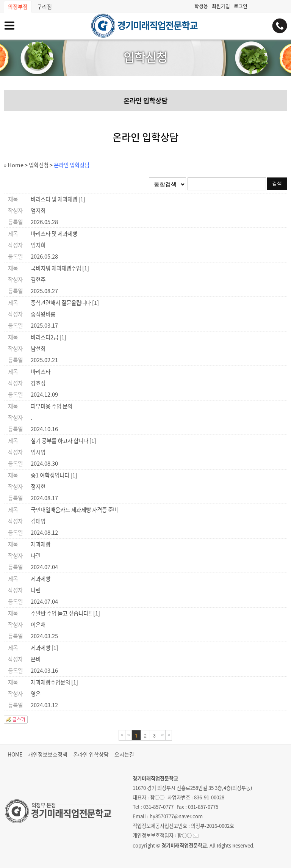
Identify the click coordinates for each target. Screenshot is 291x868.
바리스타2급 (48, 337)
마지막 (169, 735)
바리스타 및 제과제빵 (58, 199)
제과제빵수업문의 (54, 682)
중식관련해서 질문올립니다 (65, 303)
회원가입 (221, 6)
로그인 (241, 6)
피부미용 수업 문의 (52, 406)
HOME (15, 754)
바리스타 (41, 372)
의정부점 (18, 6)
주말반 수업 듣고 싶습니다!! (65, 613)
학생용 (201, 6)
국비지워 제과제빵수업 (60, 268)
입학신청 (39, 165)
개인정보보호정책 (48, 754)
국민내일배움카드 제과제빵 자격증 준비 (74, 510)
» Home (14, 165)
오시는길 (124, 754)
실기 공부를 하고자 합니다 (63, 441)
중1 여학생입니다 (54, 475)
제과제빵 (41, 544)
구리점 (45, 6)
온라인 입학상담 (145, 100)
